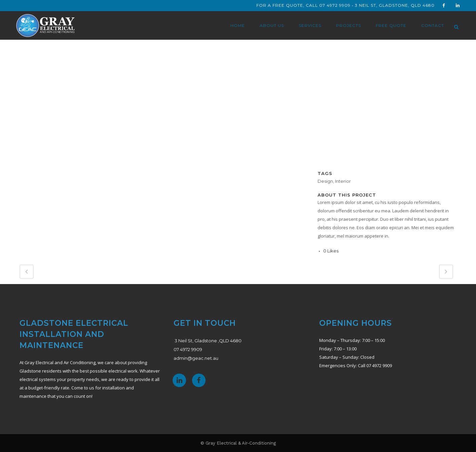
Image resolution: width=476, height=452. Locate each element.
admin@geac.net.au (196, 358)
